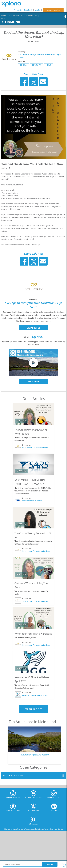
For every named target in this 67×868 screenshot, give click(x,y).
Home (4, 16)
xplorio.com (40, 829)
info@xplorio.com (29, 829)
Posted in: (21, 61)
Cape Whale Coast (15, 16)
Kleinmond (29, 16)
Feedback (28, 10)
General (23, 65)
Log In (37, 10)
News (4, 18)
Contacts (18, 10)
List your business (53, 10)
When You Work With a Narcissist (33, 634)
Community (37, 65)
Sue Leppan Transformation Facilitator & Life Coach (36, 448)
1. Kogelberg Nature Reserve (35, 755)
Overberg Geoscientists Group (35, 695)
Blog (37, 16)
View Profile (34, 328)
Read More (33, 381)
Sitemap (60, 829)
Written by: (33, 299)
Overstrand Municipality (32, 501)
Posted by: (22, 52)
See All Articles (33, 709)
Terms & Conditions (51, 829)
